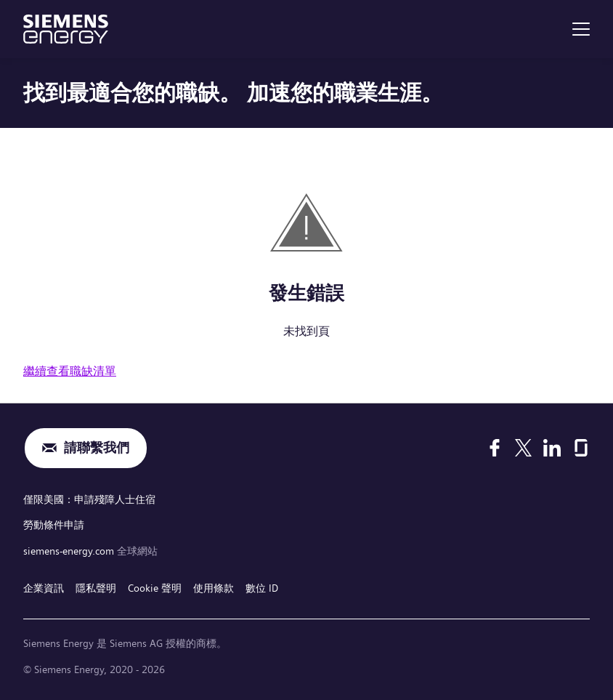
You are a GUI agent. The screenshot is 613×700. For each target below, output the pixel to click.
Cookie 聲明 (155, 588)
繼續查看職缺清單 (70, 371)
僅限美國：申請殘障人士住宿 (89, 499)
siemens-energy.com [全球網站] (70, 551)
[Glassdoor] (581, 448)
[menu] (581, 29)
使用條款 (214, 588)
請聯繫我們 (97, 448)
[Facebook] (495, 448)
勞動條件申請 (54, 525)
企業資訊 (44, 588)
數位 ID (262, 588)
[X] (523, 448)
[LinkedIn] (552, 448)
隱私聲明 (96, 588)
